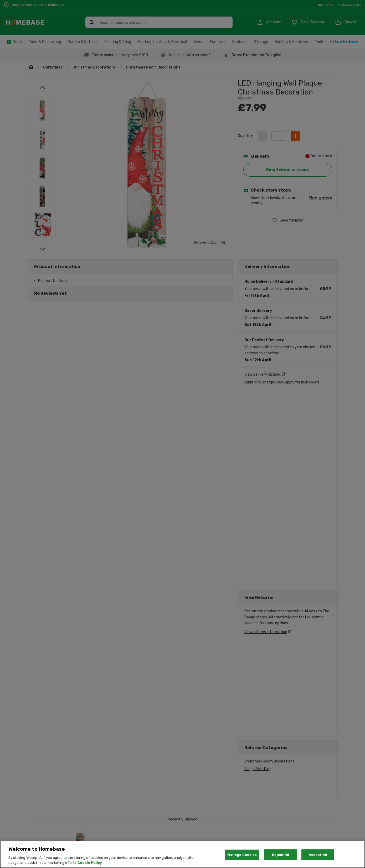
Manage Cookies (242, 855)
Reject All (281, 855)
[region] (182, 854)
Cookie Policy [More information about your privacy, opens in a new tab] (90, 863)
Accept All (318, 855)
